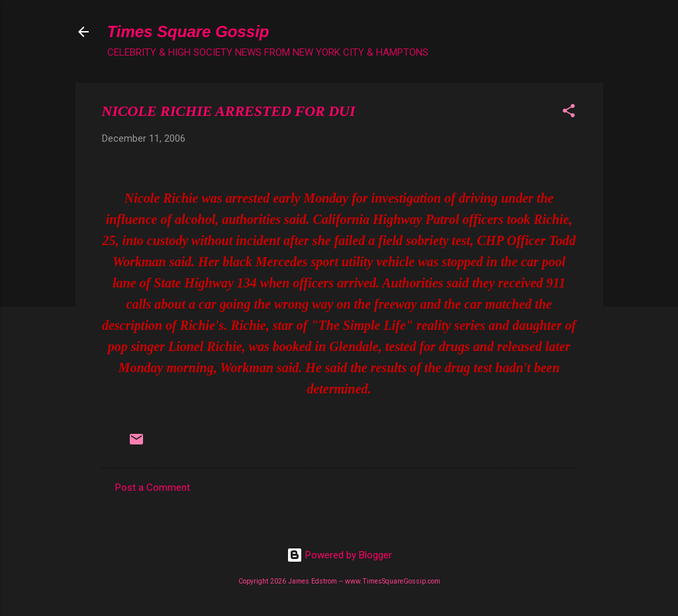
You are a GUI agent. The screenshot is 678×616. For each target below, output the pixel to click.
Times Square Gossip (188, 31)
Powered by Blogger (339, 555)
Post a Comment (153, 488)
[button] (569, 113)
